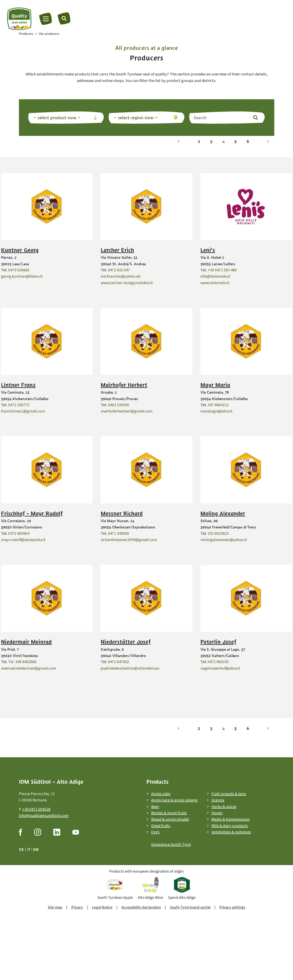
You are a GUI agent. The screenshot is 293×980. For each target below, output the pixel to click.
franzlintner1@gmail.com (23, 411)
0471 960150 (218, 662)
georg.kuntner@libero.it (22, 276)
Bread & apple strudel (170, 820)
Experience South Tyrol (171, 845)
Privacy (77, 907)
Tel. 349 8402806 (22, 662)
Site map (55, 907)
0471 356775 (19, 405)
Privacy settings (232, 907)
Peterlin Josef (218, 642)
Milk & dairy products (230, 826)
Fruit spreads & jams (229, 794)
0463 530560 (118, 405)
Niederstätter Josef (126, 642)
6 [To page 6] (248, 141)
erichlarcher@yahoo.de (121, 276)
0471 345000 (118, 534)
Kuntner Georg (20, 250)
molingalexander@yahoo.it (224, 540)
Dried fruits (161, 826)
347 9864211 (218, 405)
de (21, 850)
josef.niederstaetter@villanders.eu (130, 668)
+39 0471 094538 (36, 809)
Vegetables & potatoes (231, 832)
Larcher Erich (117, 250)
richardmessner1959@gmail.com (129, 540)
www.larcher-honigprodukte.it (127, 283)
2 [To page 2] (199, 141)
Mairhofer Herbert (124, 385)
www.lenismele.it (215, 283)
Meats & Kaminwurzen (231, 820)
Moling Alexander (223, 514)
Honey (217, 813)
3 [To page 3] (211, 141)
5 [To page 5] (236, 141)
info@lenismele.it (215, 276)
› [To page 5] (268, 141)
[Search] (64, 18)
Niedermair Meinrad (26, 642)
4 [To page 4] (223, 141)
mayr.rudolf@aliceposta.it (23, 540)
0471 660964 (19, 534)
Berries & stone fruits (169, 813)
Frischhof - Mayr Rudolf (32, 514)
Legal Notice (102, 907)
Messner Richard (122, 514)
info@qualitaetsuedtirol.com (44, 816)
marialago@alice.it (216, 411)
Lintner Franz (18, 385)
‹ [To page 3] (179, 141)
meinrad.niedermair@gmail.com (29, 668)
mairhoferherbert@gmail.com (127, 411)
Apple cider (161, 794)
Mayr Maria (215, 385)
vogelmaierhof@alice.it (220, 668)
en (36, 850)
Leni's (208, 250)
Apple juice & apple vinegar (174, 800)
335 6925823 (218, 534)
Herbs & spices (224, 807)
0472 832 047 (119, 270)
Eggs (155, 832)
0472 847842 (118, 662)
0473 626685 (19, 270)
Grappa (218, 800)
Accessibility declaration (141, 907)
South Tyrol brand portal (190, 907)
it (29, 850)
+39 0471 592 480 (222, 270)
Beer (155, 807)
